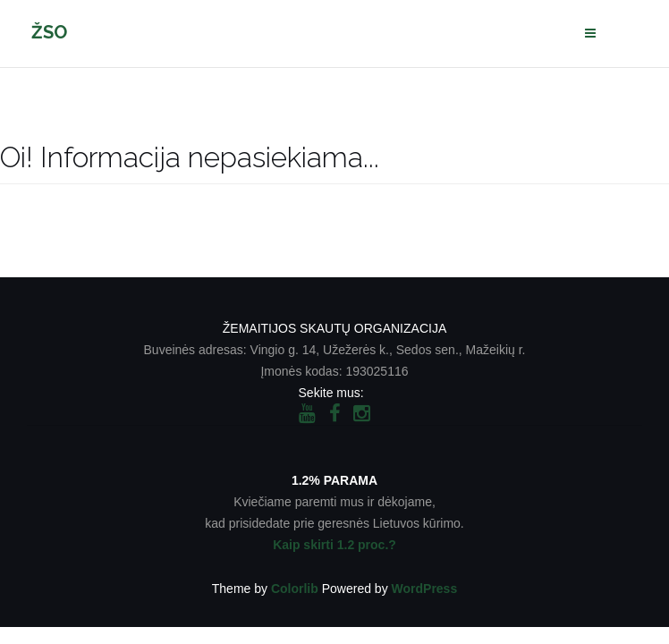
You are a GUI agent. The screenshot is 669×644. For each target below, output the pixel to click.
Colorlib (295, 589)
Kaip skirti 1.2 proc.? (334, 545)
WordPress (425, 589)
